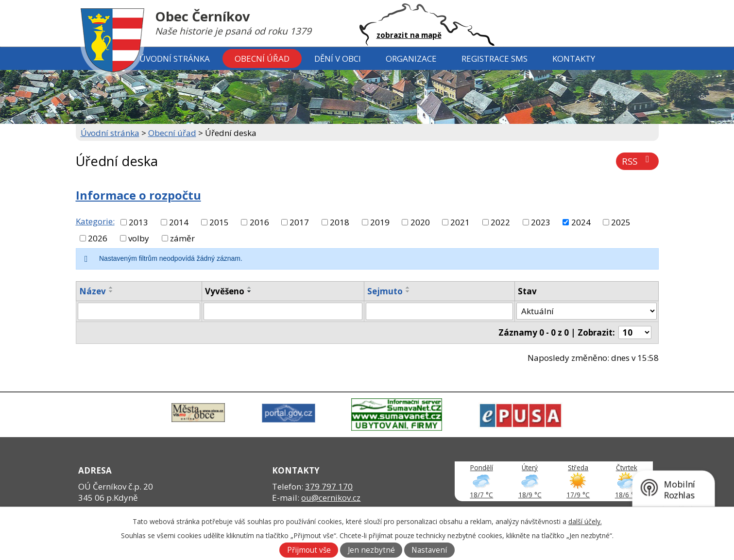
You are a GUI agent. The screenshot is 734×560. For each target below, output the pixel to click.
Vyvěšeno (225, 291)
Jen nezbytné (371, 550)
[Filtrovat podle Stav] (586, 311)
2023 (541, 222)
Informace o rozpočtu (138, 195)
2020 (420, 222)
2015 (219, 222)
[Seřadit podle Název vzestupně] (111, 288)
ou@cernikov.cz (331, 498)
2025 (621, 222)
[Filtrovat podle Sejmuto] (440, 311)
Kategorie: (95, 221)
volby (139, 238)
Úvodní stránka (175, 59)
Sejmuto (385, 291)
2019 (380, 222)
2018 (340, 222)
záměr (182, 238)
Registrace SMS (495, 59)
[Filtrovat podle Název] (139, 311)
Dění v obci (338, 59)
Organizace (411, 59)
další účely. (585, 521)
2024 (581, 222)
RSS (638, 161)
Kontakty (574, 59)
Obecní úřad (262, 59)
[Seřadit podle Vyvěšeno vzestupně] (250, 288)
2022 (500, 222)
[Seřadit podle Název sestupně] (111, 291)
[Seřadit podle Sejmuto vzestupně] (408, 288)
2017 (299, 222)
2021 (460, 222)
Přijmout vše (309, 550)
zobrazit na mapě (409, 35)
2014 (179, 222)
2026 (98, 238)
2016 (259, 222)
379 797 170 (329, 486)
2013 (138, 222)
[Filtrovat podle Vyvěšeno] (283, 311)
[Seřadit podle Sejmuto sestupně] (408, 291)
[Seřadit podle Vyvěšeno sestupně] (250, 291)
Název (93, 291)
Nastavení (429, 550)
